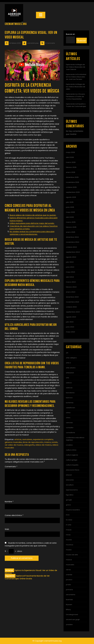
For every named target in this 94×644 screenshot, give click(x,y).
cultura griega (72, 460)
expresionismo (72, 490)
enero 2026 (71, 172)
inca (68, 515)
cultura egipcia (72, 455)
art (67, 353)
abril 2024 (70, 277)
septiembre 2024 (73, 252)
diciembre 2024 (72, 237)
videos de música (43, 445)
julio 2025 (70, 202)
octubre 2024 (71, 247)
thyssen (69, 605)
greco (68, 505)
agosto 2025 (71, 197)
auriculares (27, 439)
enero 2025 (71, 232)
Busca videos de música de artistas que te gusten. (33, 215)
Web (7, 529)
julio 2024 (70, 262)
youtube (69, 624)
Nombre (9, 502)
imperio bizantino (73, 510)
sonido (55, 442)
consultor (70, 428)
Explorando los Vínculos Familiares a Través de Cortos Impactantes (75, 97)
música (47, 442)
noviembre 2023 (73, 302)
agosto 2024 (71, 257)
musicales (70, 565)
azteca (69, 383)
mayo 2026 (70, 152)
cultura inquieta (72, 465)
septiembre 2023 (73, 312)
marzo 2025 (71, 222)
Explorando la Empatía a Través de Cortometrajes (76, 105)
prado (68, 585)
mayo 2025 (70, 212)
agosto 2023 (71, 317)
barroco (69, 398)
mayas (69, 530)
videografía (29, 445)
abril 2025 (70, 217)
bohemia (70, 403)
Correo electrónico (14, 515)
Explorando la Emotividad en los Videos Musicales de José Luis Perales (76, 77)
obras (68, 570)
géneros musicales (13, 442)
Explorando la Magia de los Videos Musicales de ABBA (76, 87)
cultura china (71, 450)
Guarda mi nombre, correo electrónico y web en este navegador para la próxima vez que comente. (31, 544)
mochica (70, 545)
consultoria (70, 433)
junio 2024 (70, 267)
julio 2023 (70, 322)
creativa (69, 445)
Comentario (11, 466)
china (68, 413)
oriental (69, 575)
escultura (70, 485)
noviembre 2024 (73, 242)
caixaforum (70, 408)
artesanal (70, 373)
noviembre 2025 (73, 182)
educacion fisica (73, 470)
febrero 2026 (71, 167)
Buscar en (70, 34)
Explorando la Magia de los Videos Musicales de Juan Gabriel (76, 67)
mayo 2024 (70, 272)
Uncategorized (72, 615)
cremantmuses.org (16, 24)
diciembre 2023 (72, 297)
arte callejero (71, 358)
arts (68, 378)
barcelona (70, 393)
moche (69, 540)
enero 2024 (71, 292)
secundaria (71, 595)
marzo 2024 (71, 282)
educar (69, 475)
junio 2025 (70, 207)
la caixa (69, 520)
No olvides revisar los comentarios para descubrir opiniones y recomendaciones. (32, 233)
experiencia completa (43, 439)
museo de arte (72, 555)
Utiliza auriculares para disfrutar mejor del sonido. (32, 223)
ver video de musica (14, 445)
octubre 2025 (71, 187)
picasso (69, 580)
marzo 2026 (71, 162)
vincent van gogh (73, 619)
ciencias (69, 423)
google (69, 500)
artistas (18, 439)
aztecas (69, 388)
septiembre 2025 (73, 192)
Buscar (82, 41)
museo (69, 550)
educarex (70, 480)
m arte (69, 525)
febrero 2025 (71, 227)
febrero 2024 (71, 287)
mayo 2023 (70, 332)
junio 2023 (70, 327)
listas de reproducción (33, 442)
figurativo (70, 495)
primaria (69, 590)
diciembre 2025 (72, 177)
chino (68, 418)
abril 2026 (70, 157)
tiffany (68, 610)
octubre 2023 (71, 307)
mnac (68, 535)
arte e (68, 363)
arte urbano (71, 368)
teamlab (69, 600)
